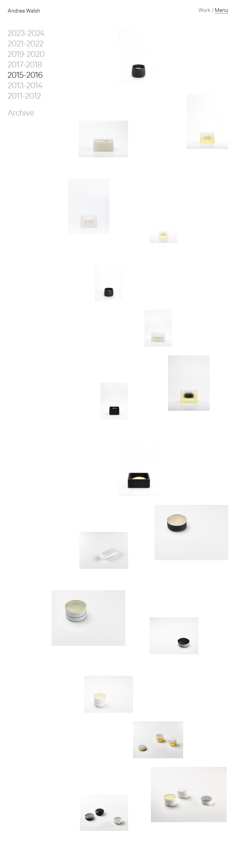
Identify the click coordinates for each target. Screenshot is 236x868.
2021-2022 (26, 45)
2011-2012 (24, 97)
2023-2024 (26, 35)
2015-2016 (25, 77)
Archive (21, 114)
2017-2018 (25, 66)
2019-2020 (26, 56)
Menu (222, 11)
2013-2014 (25, 87)
